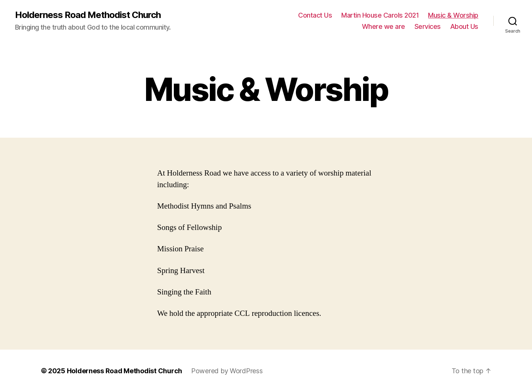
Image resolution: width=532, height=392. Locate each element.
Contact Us (315, 15)
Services (428, 26)
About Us (464, 26)
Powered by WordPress (227, 371)
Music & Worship (453, 15)
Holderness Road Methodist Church (88, 15)
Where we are (384, 26)
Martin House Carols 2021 (380, 15)
